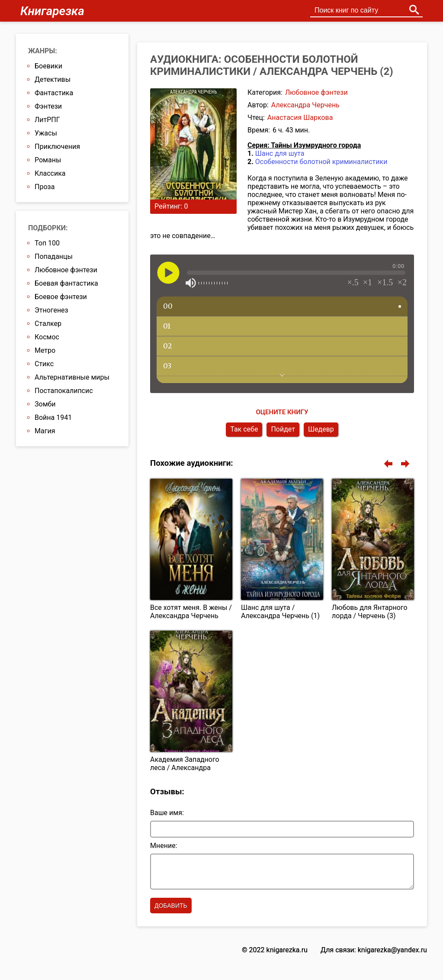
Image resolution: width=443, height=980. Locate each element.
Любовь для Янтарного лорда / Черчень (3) (370, 612)
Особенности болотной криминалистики (321, 162)
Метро (45, 350)
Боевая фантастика (66, 283)
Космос (47, 337)
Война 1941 (53, 417)
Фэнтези (48, 106)
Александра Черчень (305, 105)
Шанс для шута (280, 153)
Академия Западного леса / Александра (185, 764)
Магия (45, 431)
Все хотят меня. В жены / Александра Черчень (191, 612)
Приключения (57, 147)
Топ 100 (47, 243)
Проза (45, 187)
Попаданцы (54, 256)
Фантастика (54, 93)
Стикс (44, 364)
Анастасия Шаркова (300, 118)
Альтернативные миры (72, 377)
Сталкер (48, 324)
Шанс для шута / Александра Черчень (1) (280, 612)
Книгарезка (52, 11)
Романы (48, 160)
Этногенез (51, 310)
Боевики (48, 66)
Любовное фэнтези (316, 92)
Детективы (53, 79)
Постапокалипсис (64, 391)
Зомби (45, 404)
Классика (50, 173)
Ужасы (46, 133)
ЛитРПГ (47, 120)
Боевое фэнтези (61, 297)
